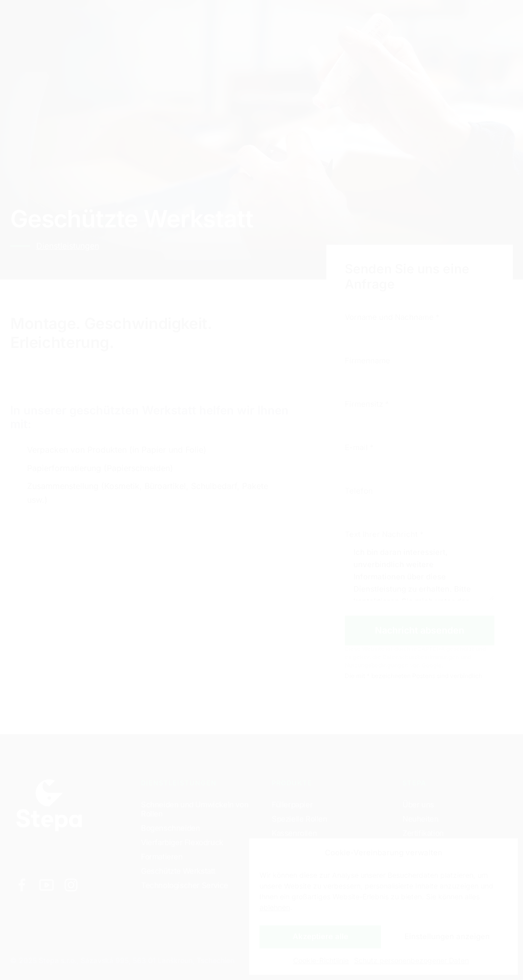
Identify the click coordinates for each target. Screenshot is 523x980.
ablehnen (275, 907)
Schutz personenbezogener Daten (411, 960)
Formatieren (162, 857)
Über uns (418, 804)
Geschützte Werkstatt (178, 871)
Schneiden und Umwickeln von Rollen (195, 809)
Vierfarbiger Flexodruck (182, 842)
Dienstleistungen (117, 20)
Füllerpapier (292, 804)
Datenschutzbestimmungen (421, 657)
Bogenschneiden (170, 828)
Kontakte (251, 20)
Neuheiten (420, 819)
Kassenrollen (294, 833)
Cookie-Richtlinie (321, 960)
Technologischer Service (185, 885)
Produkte (193, 20)
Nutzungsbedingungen (377, 665)
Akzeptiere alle (320, 936)
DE (406, 21)
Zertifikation (423, 833)
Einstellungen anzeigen (447, 936)
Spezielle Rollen (300, 819)
